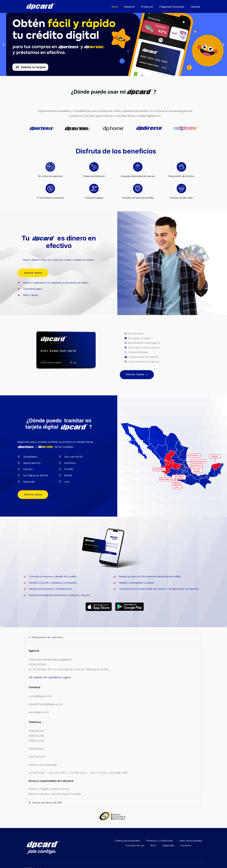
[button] (4, 45)
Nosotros (130, 7)
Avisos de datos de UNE (47, 803)
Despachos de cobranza (48, 637)
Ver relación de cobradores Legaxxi (50, 677)
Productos (147, 7)
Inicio (115, 7)
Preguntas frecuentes (172, 7)
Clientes (195, 7)
